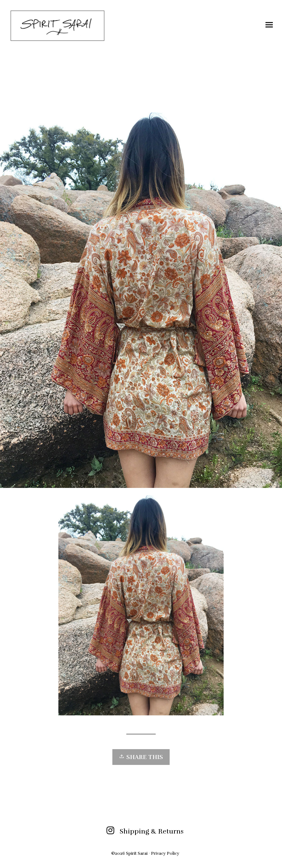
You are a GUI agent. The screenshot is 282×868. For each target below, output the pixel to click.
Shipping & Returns (152, 831)
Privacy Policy (165, 853)
